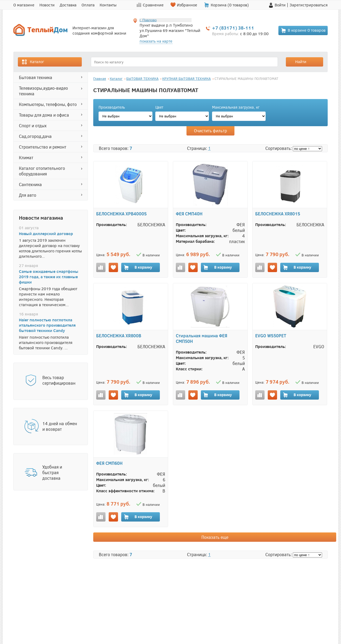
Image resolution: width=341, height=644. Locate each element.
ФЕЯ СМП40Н (189, 214)
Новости (47, 5)
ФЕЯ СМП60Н (109, 463)
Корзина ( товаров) (230, 5)
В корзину (138, 267)
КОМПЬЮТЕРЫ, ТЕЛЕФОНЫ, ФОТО (48, 104)
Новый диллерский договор (46, 233)
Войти (280, 5)
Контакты (108, 5)
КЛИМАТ (26, 157)
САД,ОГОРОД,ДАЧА (35, 136)
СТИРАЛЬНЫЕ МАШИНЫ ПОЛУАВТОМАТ (246, 79)
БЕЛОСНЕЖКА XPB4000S (121, 214)
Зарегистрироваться (309, 5)
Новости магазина (41, 218)
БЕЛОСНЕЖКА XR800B (119, 336)
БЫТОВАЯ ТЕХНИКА (36, 77)
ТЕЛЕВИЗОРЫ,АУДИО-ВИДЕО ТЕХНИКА (43, 91)
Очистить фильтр (210, 131)
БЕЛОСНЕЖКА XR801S (278, 214)
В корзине (303, 30)
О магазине (24, 5)
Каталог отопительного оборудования (42, 171)
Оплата (88, 5)
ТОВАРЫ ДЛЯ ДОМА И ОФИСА (44, 115)
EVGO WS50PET (271, 336)
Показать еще (215, 537)
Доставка (68, 5)
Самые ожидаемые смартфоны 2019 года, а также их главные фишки (49, 277)
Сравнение (153, 5)
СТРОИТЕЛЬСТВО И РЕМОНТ (43, 147)
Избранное (187, 5)
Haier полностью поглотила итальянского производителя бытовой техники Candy (47, 325)
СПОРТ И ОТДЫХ (33, 126)
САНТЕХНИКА (30, 184)
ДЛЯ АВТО (28, 195)
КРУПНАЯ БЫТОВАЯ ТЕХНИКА (186, 79)
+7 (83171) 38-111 (233, 28)
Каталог (33, 62)
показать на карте (156, 41)
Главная (100, 79)
